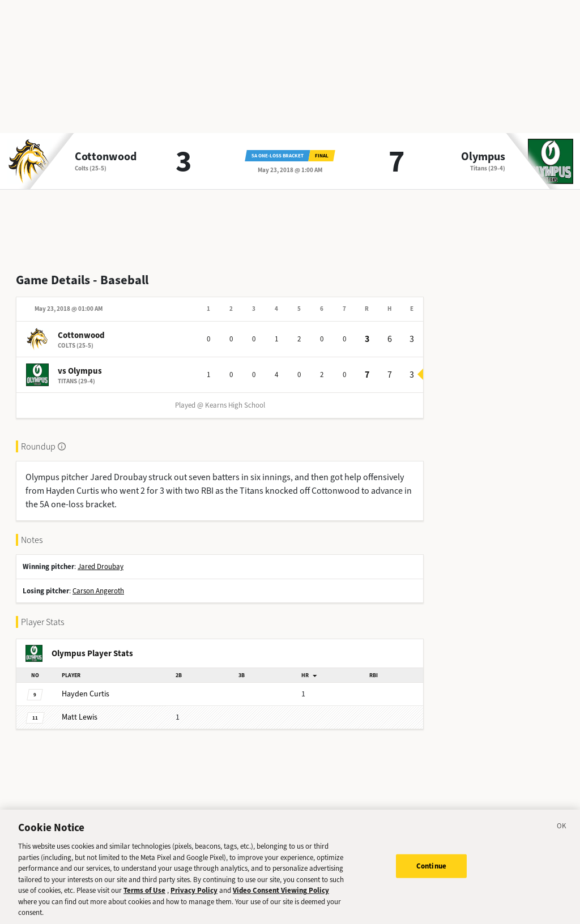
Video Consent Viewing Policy (281, 907)
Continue (431, 882)
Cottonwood (106, 157)
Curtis (86, 694)
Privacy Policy (194, 907)
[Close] (562, 845)
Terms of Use (144, 907)
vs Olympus (80, 371)
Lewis (80, 717)
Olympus (483, 157)
